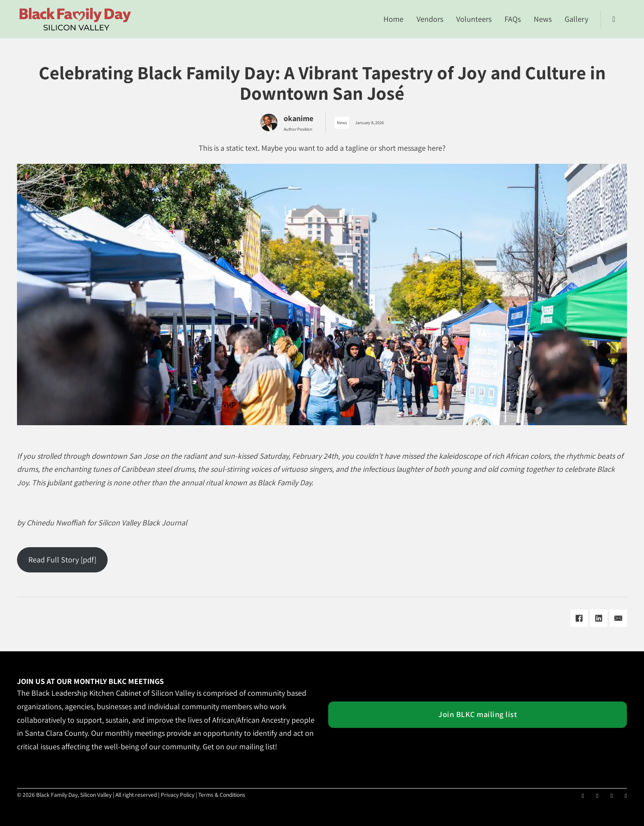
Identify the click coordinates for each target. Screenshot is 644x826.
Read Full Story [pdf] (62, 560)
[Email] (618, 618)
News (543, 19)
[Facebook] (579, 618)
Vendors (430, 19)
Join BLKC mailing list (478, 714)
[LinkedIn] (599, 618)
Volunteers (474, 19)
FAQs (513, 19)
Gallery (576, 19)
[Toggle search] (614, 19)
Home (393, 19)
